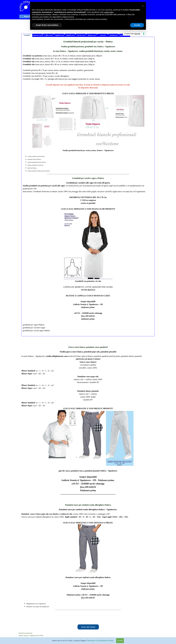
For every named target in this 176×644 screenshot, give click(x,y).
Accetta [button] (137, 25)
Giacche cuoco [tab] (81, 35)
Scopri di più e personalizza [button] (47, 25)
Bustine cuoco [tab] (92, 35)
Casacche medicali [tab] (103, 36)
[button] (143, 6)
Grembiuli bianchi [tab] (27, 36)
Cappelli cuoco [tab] (70, 35)
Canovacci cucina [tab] (38, 35)
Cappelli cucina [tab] (60, 35)
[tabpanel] (88, 187)
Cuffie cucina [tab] (49, 35)
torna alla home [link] (88, 627)
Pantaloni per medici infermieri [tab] (114, 36)
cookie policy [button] (109, 12)
